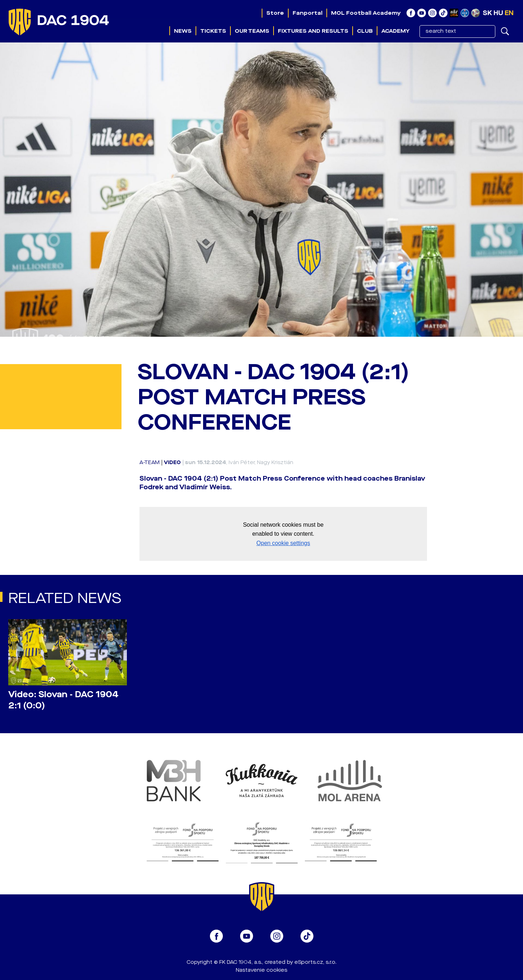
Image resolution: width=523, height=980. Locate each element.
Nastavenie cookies (261, 970)
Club (365, 31)
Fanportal (308, 13)
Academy (395, 31)
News (183, 31)
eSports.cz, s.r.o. (315, 962)
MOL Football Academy (366, 13)
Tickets (213, 31)
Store (275, 13)
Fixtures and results (313, 31)
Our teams (252, 31)
